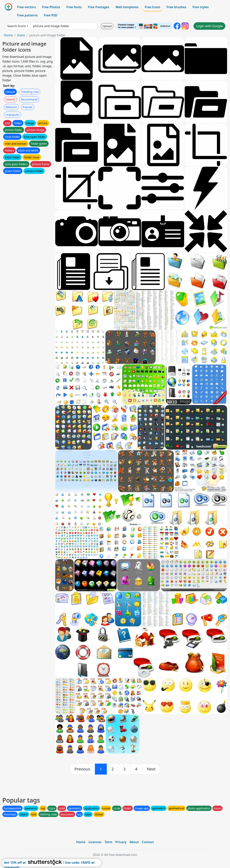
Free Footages (99, 7)
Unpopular (12, 115)
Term (108, 842)
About (134, 842)
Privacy (121, 842)
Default (10, 92)
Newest (10, 99)
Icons (21, 35)
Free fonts (74, 7)
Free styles (201, 7)
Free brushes (176, 7)
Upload (107, 26)
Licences (95, 842)
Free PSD (51, 15)
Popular (28, 107)
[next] (151, 769)
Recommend (29, 99)
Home (8, 35)
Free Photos (51, 7)
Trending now (30, 92)
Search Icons (16, 26)
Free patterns (27, 15)
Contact (148, 842)
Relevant (11, 107)
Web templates (127, 7)
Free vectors (26, 7)
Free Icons (152, 7)
